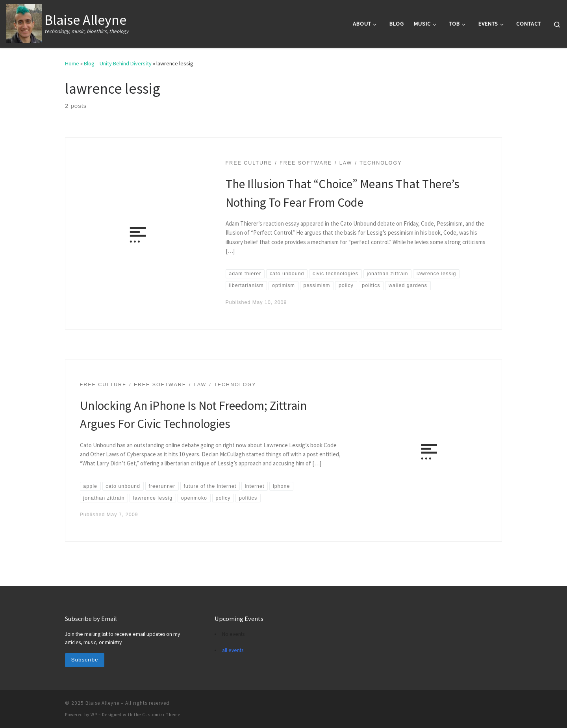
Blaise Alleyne (102, 703)
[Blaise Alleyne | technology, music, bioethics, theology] (24, 22)
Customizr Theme (161, 715)
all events (233, 650)
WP (94, 715)
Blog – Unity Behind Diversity (118, 63)
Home (72, 63)
